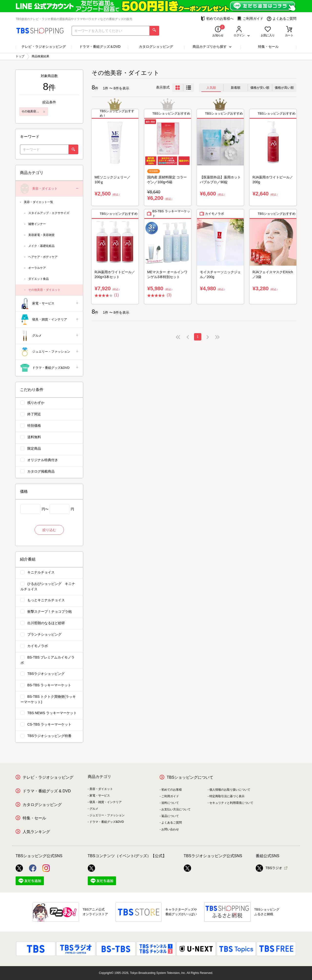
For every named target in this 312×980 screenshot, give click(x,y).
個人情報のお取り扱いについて (230, 790)
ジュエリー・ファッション (50, 352)
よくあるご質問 (282, 19)
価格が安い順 (260, 88)
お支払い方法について (176, 809)
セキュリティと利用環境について (231, 803)
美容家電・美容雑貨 (41, 235)
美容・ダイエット (50, 189)
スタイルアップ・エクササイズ (49, 213)
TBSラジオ (269, 868)
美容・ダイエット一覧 (39, 202)
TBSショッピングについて (190, 777)
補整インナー (37, 224)
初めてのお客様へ (217, 19)
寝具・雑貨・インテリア (50, 320)
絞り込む (49, 530)
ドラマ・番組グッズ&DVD (50, 368)
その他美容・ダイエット (44, 290)
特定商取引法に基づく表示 (227, 796)
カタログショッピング (156, 47)
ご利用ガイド (250, 19)
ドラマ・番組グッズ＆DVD (100, 47)
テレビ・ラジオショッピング (44, 47)
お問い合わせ (170, 829)
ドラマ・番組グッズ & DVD (47, 791)
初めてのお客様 (172, 790)
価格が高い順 (284, 88)
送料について (170, 803)
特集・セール (268, 47)
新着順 (236, 88)
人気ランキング (36, 832)
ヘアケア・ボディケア (43, 257)
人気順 (211, 88)
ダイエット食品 (39, 279)
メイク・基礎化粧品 (41, 246)
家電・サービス (50, 304)
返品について (170, 816)
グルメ (50, 336)
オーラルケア (37, 268)
